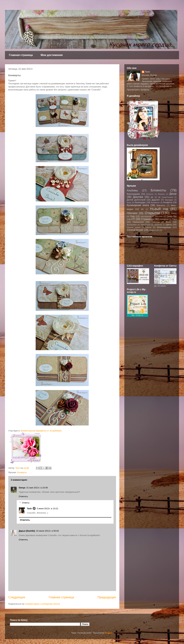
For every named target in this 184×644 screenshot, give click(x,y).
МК (142, 209)
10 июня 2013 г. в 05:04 (47, 531)
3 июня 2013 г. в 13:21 (47, 508)
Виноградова (133, 194)
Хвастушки (145, 225)
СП (133, 219)
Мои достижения (52, 55)
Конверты (22, 472)
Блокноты (158, 190)
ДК (152, 197)
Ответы (26, 503)
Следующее (17, 597)
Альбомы (132, 190)
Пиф (132, 216)
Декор (173, 194)
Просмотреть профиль (138, 90)
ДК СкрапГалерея (166, 197)
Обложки (132, 213)
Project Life (154, 230)
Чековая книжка (134, 227)
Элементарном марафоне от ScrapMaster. (41, 431)
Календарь (140, 202)
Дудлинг (156, 200)
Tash (29, 508)
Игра (129, 202)
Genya (22, 488)
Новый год (159, 209)
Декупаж (138, 197)
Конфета (168, 202)
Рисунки (159, 216)
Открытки (152, 213)
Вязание (161, 194)
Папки (174, 213)
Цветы (169, 225)
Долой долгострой (136, 200)
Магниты (161, 205)
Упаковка (156, 222)
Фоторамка (132, 225)
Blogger (109, 633)
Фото (168, 222)
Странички (148, 219)
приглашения (146, 216)
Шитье (148, 227)
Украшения (138, 222)
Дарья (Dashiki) (27, 531)
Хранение (158, 225)
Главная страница (21, 55)
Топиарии (164, 219)
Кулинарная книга (138, 205)
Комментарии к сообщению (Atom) (43, 604)
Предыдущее (107, 597)
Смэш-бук (172, 216)
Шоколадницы (164, 227)
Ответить (23, 496)
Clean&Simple (135, 230)
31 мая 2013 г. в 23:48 (37, 488)
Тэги (174, 219)
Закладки (169, 200)
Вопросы (150, 194)
